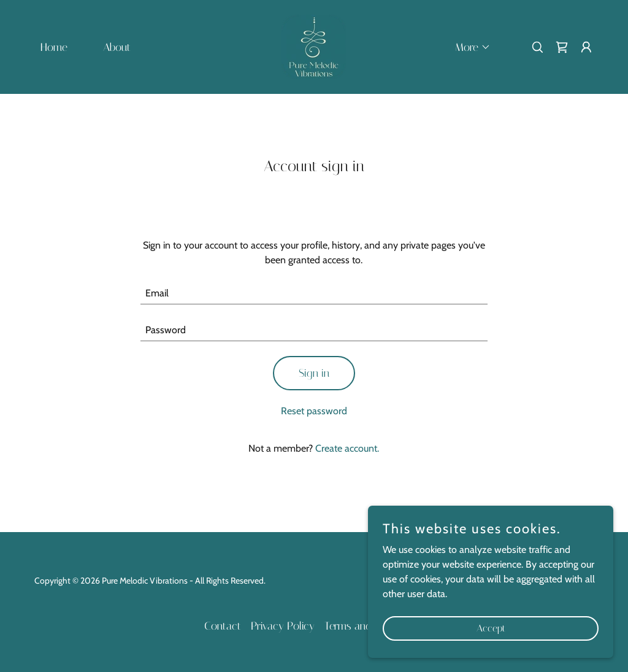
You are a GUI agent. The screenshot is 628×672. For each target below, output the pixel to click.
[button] (467, 47)
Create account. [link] (347, 448)
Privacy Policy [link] (283, 626)
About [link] (117, 47)
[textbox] (314, 293)
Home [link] (54, 47)
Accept (491, 628)
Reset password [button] (314, 411)
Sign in (314, 373)
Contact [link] (223, 626)
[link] (314, 46)
